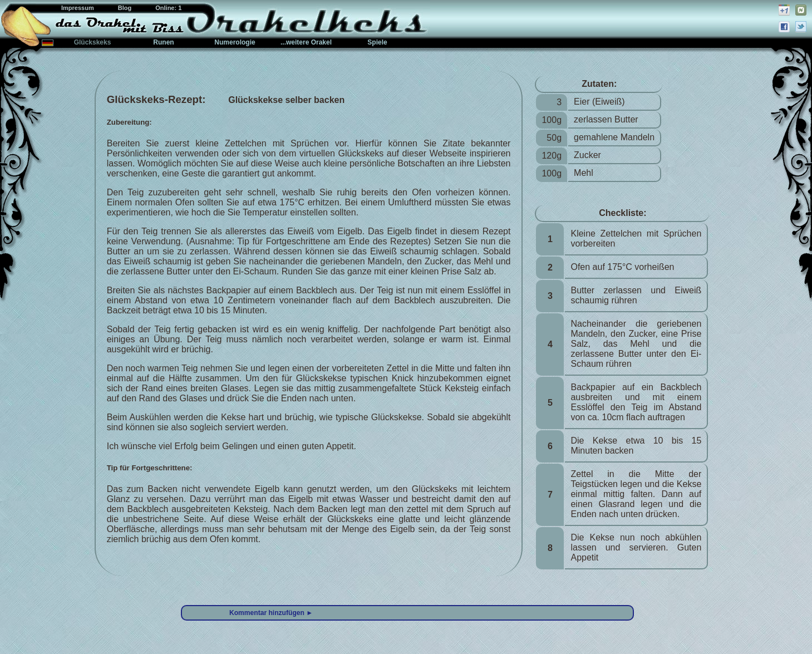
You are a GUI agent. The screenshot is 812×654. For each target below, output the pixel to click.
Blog (126, 8)
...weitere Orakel (306, 42)
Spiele (377, 42)
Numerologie (235, 42)
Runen (163, 42)
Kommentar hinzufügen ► (271, 613)
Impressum (78, 8)
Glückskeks (93, 42)
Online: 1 (168, 8)
